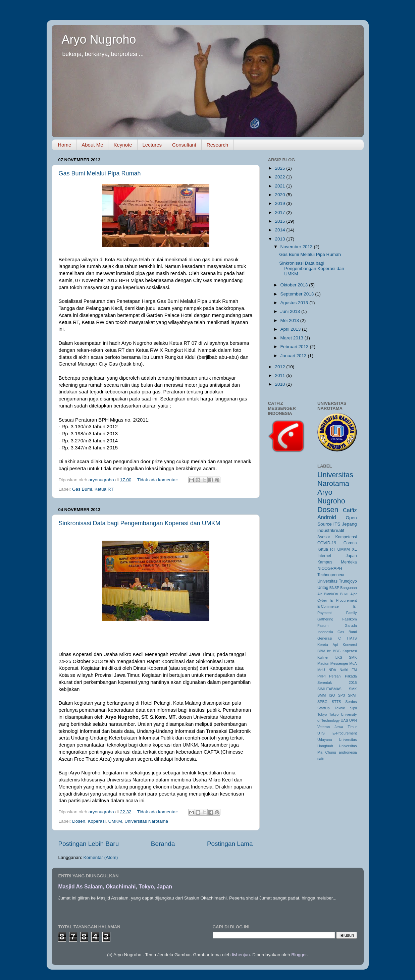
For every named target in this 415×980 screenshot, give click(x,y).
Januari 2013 (294, 356)
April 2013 (291, 329)
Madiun (323, 663)
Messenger (339, 663)
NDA (332, 670)
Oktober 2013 (295, 285)
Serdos (351, 702)
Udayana (325, 740)
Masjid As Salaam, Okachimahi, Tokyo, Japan (115, 887)
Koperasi (97, 821)
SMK (353, 689)
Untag (323, 588)
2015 (280, 221)
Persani (335, 676)
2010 (280, 384)
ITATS (352, 638)
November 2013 (297, 247)
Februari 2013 (295, 347)
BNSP (334, 588)
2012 (280, 367)
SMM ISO (326, 695)
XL (354, 549)
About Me (92, 145)
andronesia (348, 752)
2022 (280, 177)
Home (64, 145)
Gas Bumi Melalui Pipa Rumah (100, 173)
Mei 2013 (290, 320)
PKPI (322, 676)
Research (217, 145)
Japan (351, 556)
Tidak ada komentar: (158, 480)
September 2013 (298, 294)
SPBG (322, 702)
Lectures (152, 145)
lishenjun (241, 955)
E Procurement (344, 600)
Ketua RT (104, 489)
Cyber (322, 600)
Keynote (123, 145)
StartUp (324, 708)
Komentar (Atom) (101, 857)
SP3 (342, 695)
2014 (280, 230)
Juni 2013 (291, 311)
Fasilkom (349, 619)
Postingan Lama (230, 844)
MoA (353, 663)
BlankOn (331, 594)
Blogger (299, 955)
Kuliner (323, 657)
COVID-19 (327, 543)
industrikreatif (331, 530)
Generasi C (329, 638)
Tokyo (322, 714)
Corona (350, 543)
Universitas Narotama (146, 821)
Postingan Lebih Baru (89, 844)
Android (327, 517)
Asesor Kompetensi (337, 537)
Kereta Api (328, 645)
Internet (324, 556)
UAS (344, 720)
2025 (280, 168)
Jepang (349, 524)
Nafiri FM (348, 670)
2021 (280, 186)
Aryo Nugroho (99, 39)
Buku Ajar (349, 594)
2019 (280, 203)
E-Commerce (328, 606)
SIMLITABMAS (329, 689)
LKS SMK (346, 657)
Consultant (184, 145)
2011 (280, 375)
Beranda (163, 844)
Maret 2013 (293, 338)
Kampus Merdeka (337, 562)
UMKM (115, 821)
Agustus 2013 (295, 303)
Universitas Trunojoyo (337, 581)
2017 (280, 212)
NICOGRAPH (330, 568)
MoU (321, 670)
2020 (280, 195)
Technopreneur (331, 575)
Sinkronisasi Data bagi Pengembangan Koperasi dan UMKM (140, 523)
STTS (336, 702)
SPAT (352, 695)
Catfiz (350, 510)
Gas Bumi (82, 489)
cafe (321, 759)
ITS (337, 524)
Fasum (323, 625)
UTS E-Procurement (337, 733)
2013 (280, 239)
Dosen (79, 821)
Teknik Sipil (346, 708)
